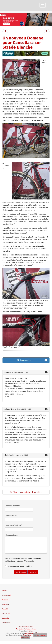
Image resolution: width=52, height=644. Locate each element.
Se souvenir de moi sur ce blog (20, 566)
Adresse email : (12, 516)
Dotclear (30, 631)
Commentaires (32, 360)
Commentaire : (12, 535)
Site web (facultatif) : (14, 526)
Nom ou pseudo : (13, 506)
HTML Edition (41, 633)
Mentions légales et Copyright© (34, 636)
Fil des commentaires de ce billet (26, 492)
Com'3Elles (27, 635)
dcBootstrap (29, 633)
